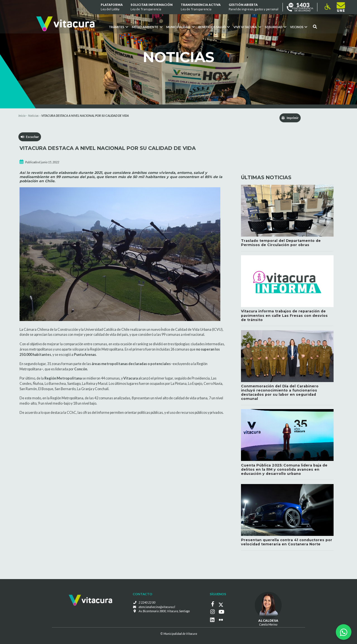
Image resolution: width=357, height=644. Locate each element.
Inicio (22, 116)
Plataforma (112, 7)
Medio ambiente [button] (147, 27)
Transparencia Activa (201, 7)
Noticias (33, 116)
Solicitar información (152, 7)
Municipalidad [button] (180, 27)
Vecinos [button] (299, 27)
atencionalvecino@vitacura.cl (157, 607)
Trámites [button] (118, 27)
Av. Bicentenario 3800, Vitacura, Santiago (164, 611)
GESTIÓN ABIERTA (254, 7)
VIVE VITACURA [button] (247, 27)
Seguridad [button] (276, 27)
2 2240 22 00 (147, 603)
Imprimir (290, 118)
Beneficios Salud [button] (214, 27)
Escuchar (30, 137)
